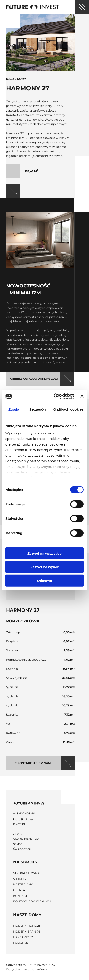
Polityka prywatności (32, 901)
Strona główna (26, 873)
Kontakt (20, 896)
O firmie (20, 879)
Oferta (19, 890)
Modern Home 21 (26, 926)
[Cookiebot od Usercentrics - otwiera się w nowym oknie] (55, 396)
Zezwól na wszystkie (44, 553)
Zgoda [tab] (14, 409)
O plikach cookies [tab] (69, 409)
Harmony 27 (23, 937)
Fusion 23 (21, 943)
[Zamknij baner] (82, 396)
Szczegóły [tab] (38, 409)
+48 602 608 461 (24, 813)
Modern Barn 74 (27, 931)
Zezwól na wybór (44, 567)
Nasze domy (23, 884)
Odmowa (44, 580)
